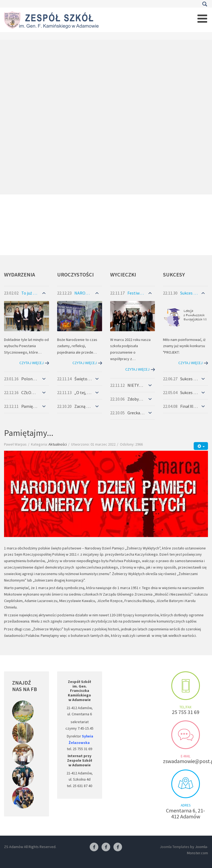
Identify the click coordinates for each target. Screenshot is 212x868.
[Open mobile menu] (202, 19)
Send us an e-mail (186, 735)
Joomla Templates (175, 847)
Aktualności (58, 444)
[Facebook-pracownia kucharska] (118, 847)
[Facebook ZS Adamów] (94, 847)
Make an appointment (186, 686)
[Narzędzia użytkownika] (201, 446)
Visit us (186, 784)
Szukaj (205, 4)
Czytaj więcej (32, 363)
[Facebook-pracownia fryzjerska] (106, 847)
